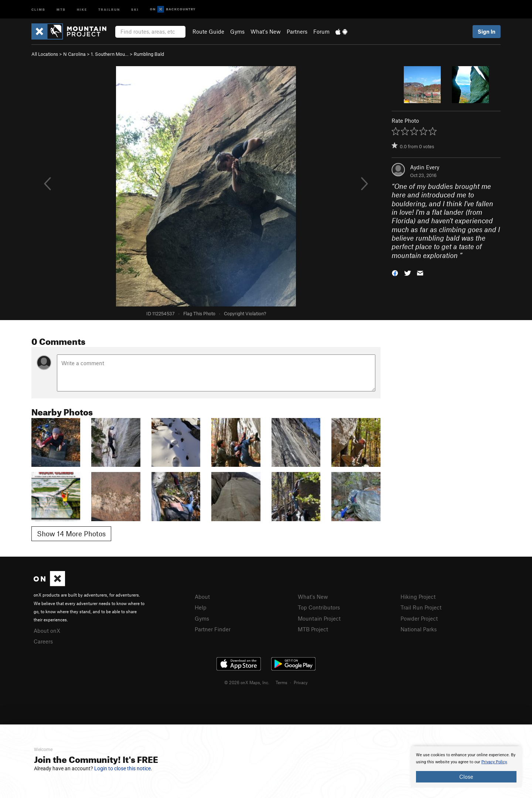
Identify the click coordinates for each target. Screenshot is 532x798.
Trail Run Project (421, 607)
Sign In (487, 31)
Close (466, 777)
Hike (82, 9)
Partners (297, 31)
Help (201, 607)
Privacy (301, 682)
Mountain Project (319, 618)
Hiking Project (418, 597)
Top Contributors (319, 607)
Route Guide (208, 31)
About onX (47, 631)
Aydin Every (425, 167)
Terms (282, 682)
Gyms (237, 31)
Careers (43, 641)
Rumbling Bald (149, 54)
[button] (395, 273)
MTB (61, 9)
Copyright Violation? (245, 313)
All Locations (45, 54)
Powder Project (419, 618)
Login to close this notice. (123, 768)
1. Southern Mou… (110, 54)
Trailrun (109, 9)
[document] (466, 767)
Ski (135, 9)
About (202, 597)
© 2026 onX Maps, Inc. (247, 682)
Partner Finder (213, 629)
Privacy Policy (494, 762)
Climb (38, 9)
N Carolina (74, 54)
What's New (266, 31)
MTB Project (313, 629)
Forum (321, 31)
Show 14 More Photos (71, 534)
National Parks (419, 629)
